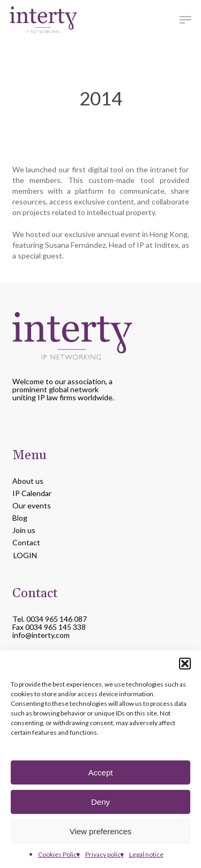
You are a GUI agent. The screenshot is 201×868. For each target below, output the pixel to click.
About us (28, 481)
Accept (101, 772)
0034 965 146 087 (57, 619)
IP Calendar (32, 493)
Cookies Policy (59, 854)
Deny (100, 802)
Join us (24, 530)
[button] (185, 664)
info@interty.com (41, 635)
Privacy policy (105, 854)
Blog (20, 518)
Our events (32, 505)
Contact (26, 542)
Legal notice (146, 854)
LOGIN (25, 555)
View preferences (101, 831)
